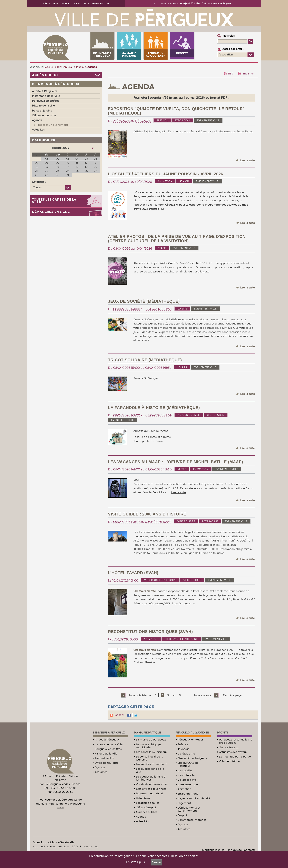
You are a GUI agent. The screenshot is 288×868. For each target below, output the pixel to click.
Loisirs (182, 309)
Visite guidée (186, 521)
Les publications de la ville (150, 770)
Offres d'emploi (146, 807)
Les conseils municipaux (152, 752)
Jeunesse (183, 749)
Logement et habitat (149, 793)
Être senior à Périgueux (192, 758)
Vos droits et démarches (152, 784)
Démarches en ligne (51, 212)
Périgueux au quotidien (192, 733)
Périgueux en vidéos (190, 739)
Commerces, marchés (192, 820)
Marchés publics (146, 812)
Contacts (250, 850)
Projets (222, 733)
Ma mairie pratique (147, 733)
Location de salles (148, 803)
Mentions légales (213, 850)
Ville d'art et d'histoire (160, 580)
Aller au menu (50, 3)
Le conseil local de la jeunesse (150, 758)
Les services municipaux (151, 764)
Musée (182, 469)
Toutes (37, 187)
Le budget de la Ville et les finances (151, 778)
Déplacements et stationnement (189, 809)
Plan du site (234, 850)
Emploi (182, 815)
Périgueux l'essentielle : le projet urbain (236, 741)
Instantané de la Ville (109, 744)
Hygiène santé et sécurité (194, 798)
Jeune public (216, 415)
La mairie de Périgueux (151, 739)
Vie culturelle (186, 775)
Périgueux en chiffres (108, 749)
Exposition (182, 120)
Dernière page (232, 695)
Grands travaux (229, 747)
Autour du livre (189, 415)
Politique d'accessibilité (96, 3)
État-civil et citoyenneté (151, 789)
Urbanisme (143, 798)
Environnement (188, 794)
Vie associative (187, 780)
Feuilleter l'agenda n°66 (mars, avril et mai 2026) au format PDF (180, 98)
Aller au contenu (71, 3)
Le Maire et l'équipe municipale (149, 746)
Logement (184, 803)
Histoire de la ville (106, 753)
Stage (162, 248)
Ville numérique (229, 761)
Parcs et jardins (104, 758)
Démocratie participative (235, 756)
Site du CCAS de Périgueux (188, 764)
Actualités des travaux (233, 752)
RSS (230, 74)
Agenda (100, 767)
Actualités (101, 772)
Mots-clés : (229, 36)
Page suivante (203, 695)
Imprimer (248, 74)
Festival (162, 120)
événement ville (208, 120)
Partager (117, 715)
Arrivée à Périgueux (107, 739)
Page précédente (139, 695)
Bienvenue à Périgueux (109, 733)
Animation (165, 181)
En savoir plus (135, 862)
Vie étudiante (186, 753)
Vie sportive (185, 770)
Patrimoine (210, 521)
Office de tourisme (107, 763)
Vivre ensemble (188, 784)
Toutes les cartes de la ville (54, 201)
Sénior (184, 181)
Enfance (183, 744)
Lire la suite (247, 160)
